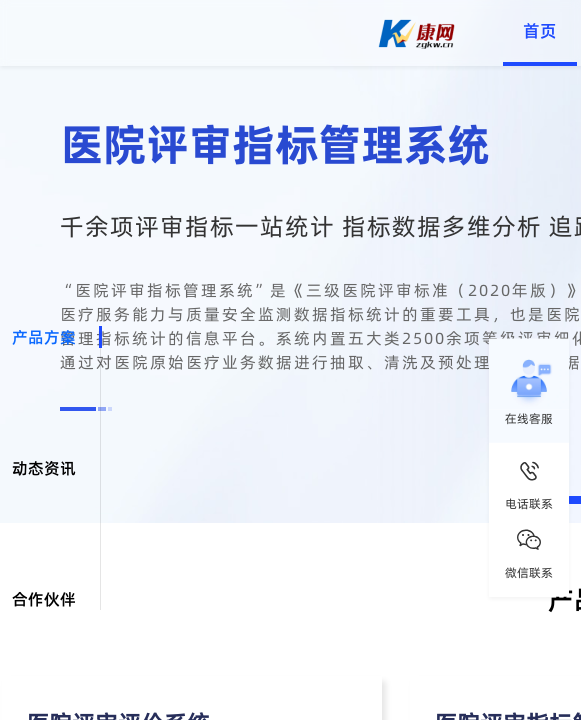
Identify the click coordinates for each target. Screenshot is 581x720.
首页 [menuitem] (540, 31)
